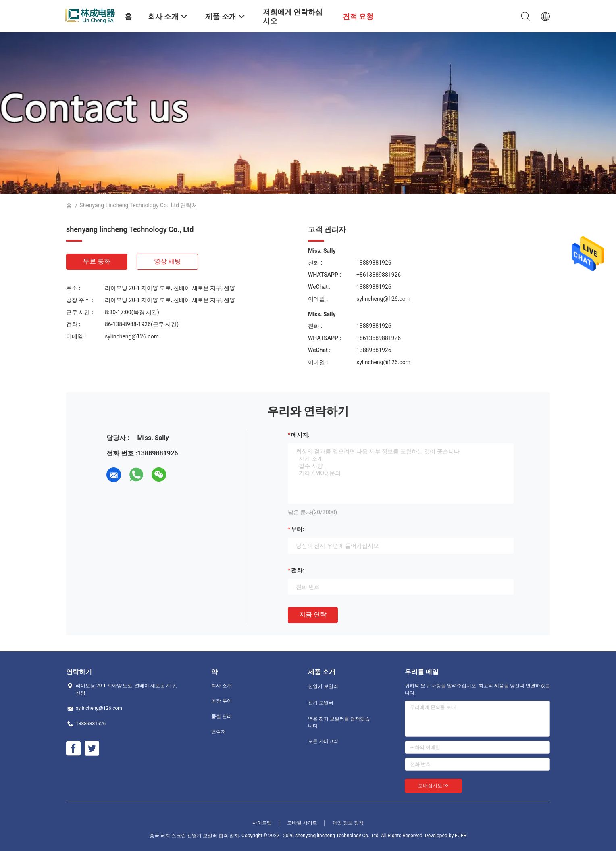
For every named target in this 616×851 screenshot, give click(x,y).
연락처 (219, 732)
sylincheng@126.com (132, 336)
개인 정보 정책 (348, 823)
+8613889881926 (379, 275)
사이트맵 (262, 823)
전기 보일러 (321, 703)
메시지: (300, 435)
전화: (298, 570)
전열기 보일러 (323, 686)
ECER (461, 836)
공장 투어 (222, 701)
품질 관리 (222, 716)
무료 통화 (97, 261)
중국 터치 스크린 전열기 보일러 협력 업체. (196, 836)
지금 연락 (313, 614)
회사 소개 (222, 686)
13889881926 (374, 263)
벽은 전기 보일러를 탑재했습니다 (339, 722)
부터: (298, 529)
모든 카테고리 (323, 741)
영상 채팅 (168, 261)
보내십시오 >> (433, 786)
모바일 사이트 (302, 823)
